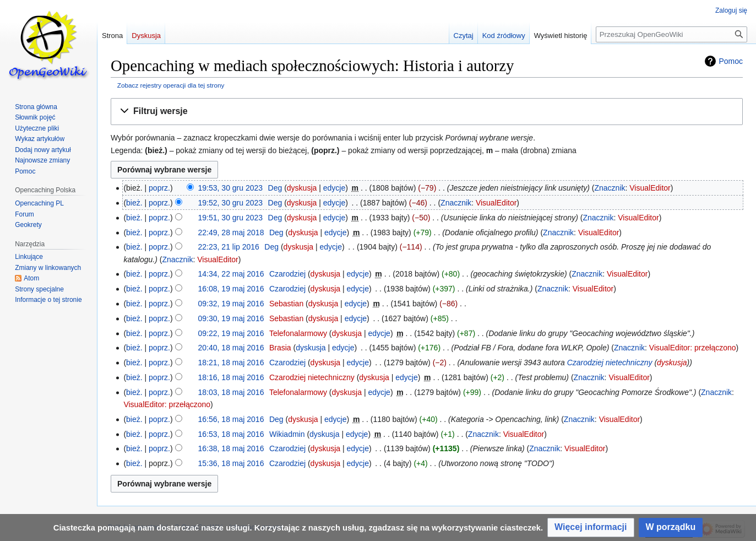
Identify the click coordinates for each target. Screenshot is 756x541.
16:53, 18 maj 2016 (231, 434)
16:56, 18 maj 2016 (231, 419)
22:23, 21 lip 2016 (229, 247)
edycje (334, 188)
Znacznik (610, 188)
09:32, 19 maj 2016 (231, 304)
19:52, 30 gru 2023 (231, 203)
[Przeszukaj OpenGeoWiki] (671, 34)
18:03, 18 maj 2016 (231, 392)
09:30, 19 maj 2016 (231, 318)
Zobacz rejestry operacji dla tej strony (171, 85)
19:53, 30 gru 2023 (231, 188)
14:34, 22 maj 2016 (231, 274)
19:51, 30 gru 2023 (231, 218)
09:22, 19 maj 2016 (231, 333)
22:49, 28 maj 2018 (231, 232)
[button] (427, 112)
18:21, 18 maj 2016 (231, 363)
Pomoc (731, 61)
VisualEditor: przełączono (693, 348)
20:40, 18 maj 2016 (231, 348)
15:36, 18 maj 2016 (231, 463)
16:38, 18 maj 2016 (231, 448)
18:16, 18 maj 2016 (231, 377)
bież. (134, 203)
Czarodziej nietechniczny (610, 363)
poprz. (159, 188)
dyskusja (302, 188)
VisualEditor (650, 188)
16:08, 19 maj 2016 (231, 289)
